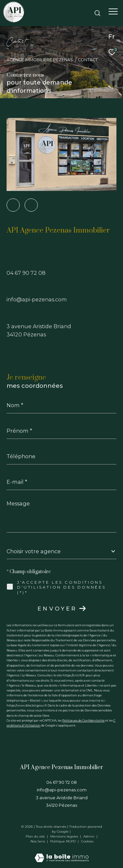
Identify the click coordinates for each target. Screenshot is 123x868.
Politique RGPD (63, 841)
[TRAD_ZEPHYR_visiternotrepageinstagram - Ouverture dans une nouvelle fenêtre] (31, 205)
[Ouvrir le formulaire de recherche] (97, 13)
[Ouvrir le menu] (113, 11)
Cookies (87, 841)
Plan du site (36, 836)
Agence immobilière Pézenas (40, 60)
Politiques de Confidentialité (83, 720)
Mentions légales (65, 836)
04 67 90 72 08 (26, 273)
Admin (89, 836)
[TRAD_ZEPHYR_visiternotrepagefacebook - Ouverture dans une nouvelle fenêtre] (13, 205)
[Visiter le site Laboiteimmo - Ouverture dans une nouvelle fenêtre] (62, 853)
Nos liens (38, 841)
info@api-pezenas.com (37, 299)
